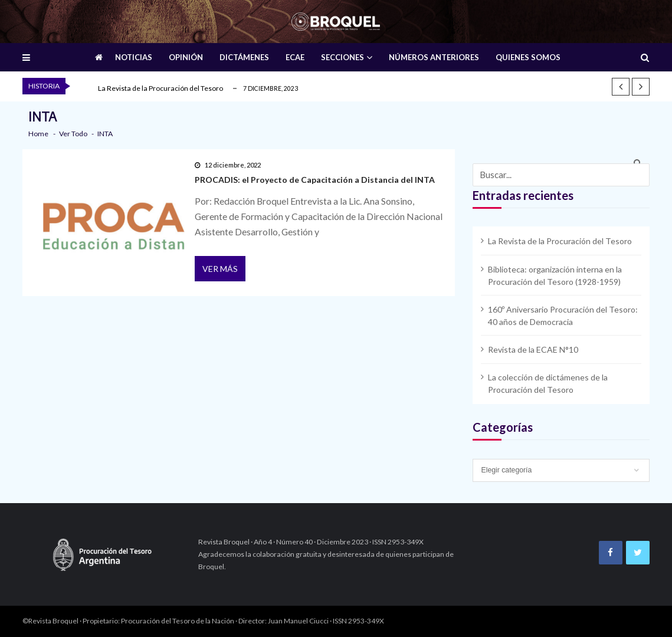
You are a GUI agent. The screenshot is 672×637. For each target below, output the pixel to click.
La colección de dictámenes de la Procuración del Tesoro (548, 383)
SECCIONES (342, 57)
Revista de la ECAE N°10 (533, 349)
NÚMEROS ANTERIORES (434, 57)
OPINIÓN (186, 57)
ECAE (295, 57)
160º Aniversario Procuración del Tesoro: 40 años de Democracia (563, 316)
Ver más (220, 269)
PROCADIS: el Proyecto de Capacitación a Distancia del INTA (315, 180)
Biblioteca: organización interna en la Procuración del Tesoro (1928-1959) (555, 275)
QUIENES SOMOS (528, 57)
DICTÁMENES (244, 57)
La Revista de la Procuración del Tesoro (160, 88)
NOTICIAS (134, 57)
